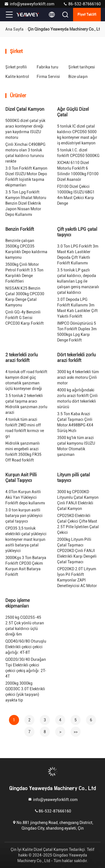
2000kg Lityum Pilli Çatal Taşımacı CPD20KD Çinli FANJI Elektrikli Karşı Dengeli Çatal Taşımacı (77, 551)
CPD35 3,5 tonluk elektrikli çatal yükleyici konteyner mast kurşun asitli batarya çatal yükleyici (26, 539)
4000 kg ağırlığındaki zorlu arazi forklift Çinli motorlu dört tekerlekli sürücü (77, 398)
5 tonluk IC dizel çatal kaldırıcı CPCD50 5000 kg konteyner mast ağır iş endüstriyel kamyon (77, 135)
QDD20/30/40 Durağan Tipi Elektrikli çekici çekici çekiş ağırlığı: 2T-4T (26, 668)
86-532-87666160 (82, 4)
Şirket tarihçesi (82, 67)
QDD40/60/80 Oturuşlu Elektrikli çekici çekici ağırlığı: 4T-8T (26, 647)
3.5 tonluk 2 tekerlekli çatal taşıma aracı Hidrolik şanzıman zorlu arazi (26, 404)
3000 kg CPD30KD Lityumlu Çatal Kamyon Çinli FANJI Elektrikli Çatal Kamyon (78, 500)
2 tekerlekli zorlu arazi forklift (22, 358)
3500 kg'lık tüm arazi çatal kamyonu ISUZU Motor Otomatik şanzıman (76, 446)
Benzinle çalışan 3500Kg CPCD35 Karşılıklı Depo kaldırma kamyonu (26, 249)
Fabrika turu (47, 67)
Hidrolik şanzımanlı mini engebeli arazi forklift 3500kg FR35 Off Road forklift (23, 452)
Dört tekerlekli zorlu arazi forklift (76, 358)
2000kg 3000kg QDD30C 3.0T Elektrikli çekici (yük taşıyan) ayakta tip (25, 692)
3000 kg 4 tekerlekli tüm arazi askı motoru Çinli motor (78, 377)
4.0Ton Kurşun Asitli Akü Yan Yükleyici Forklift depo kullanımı (25, 497)
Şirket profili (16, 67)
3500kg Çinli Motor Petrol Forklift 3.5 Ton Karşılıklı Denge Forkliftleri (24, 273)
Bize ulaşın (78, 77)
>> (76, 732)
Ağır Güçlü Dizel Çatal (73, 112)
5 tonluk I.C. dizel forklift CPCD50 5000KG (78, 153)
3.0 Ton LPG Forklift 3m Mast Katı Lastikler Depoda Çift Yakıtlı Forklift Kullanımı (78, 255)
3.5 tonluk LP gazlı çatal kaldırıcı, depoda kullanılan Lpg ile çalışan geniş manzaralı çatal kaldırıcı (78, 281)
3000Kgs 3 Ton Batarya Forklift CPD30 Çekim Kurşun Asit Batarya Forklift (26, 566)
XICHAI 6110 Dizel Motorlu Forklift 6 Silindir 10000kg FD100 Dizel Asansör (78, 171)
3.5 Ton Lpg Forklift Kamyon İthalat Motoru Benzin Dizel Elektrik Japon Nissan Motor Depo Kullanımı (26, 203)
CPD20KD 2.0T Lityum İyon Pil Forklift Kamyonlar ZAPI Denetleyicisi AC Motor (77, 577)
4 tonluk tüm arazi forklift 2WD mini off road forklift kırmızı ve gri (25, 428)
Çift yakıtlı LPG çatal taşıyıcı (77, 232)
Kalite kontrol (17, 77)
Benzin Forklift (20, 229)
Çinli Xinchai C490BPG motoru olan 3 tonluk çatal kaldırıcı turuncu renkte (25, 153)
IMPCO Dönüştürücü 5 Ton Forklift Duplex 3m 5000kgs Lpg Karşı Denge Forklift (77, 332)
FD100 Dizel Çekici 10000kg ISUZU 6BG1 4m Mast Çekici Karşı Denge (76, 195)
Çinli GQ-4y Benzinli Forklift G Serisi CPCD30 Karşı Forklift (25, 318)
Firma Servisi (48, 77)
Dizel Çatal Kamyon (25, 109)
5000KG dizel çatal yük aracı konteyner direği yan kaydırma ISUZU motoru (25, 129)
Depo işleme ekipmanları (17, 603)
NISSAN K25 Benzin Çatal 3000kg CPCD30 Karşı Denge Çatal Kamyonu (25, 297)
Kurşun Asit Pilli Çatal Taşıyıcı (21, 478)
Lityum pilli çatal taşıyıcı (73, 478)
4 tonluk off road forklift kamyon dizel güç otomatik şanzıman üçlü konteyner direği (26, 380)
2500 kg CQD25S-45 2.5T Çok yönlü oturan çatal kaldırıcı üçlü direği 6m (25, 626)
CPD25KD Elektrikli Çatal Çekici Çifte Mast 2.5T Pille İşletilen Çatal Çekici (78, 524)
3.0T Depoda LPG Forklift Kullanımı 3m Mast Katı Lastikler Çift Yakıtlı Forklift (77, 308)
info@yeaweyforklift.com (29, 4)
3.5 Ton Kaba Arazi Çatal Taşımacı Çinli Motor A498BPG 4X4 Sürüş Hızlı (75, 422)
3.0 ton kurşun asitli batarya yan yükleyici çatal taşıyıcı (24, 516)
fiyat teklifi (87, 15)
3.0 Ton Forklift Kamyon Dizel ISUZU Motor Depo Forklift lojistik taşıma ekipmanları (26, 177)
